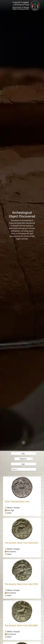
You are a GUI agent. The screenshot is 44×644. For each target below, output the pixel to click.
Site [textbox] (23, 454)
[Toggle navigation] (5, 6)
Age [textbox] (23, 464)
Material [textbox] (23, 459)
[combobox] (24, 453)
